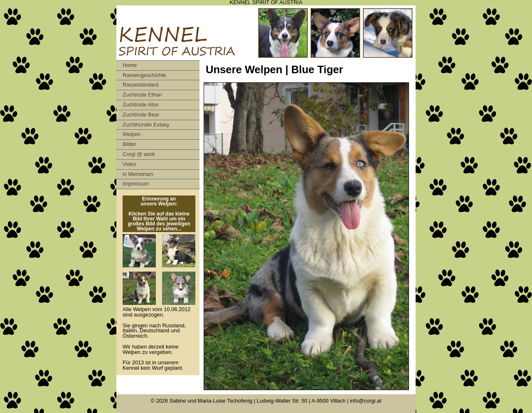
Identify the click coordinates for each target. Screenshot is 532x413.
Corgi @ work (139, 154)
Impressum (136, 184)
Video (129, 164)
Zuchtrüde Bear (141, 115)
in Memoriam (138, 174)
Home (130, 65)
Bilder (129, 144)
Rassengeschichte (144, 75)
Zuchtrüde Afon (141, 105)
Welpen (132, 134)
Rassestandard (140, 85)
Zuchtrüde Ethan (142, 95)
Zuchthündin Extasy (146, 125)
